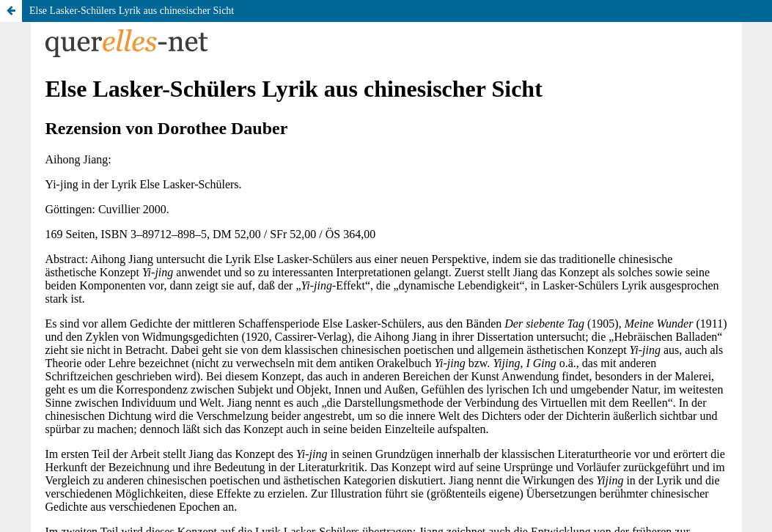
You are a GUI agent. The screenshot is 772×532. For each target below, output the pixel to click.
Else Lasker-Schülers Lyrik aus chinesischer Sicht (132, 11)
